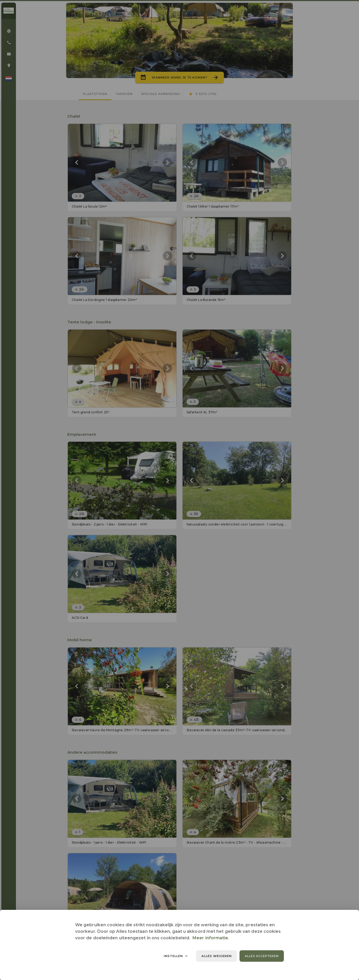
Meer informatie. (211, 938)
